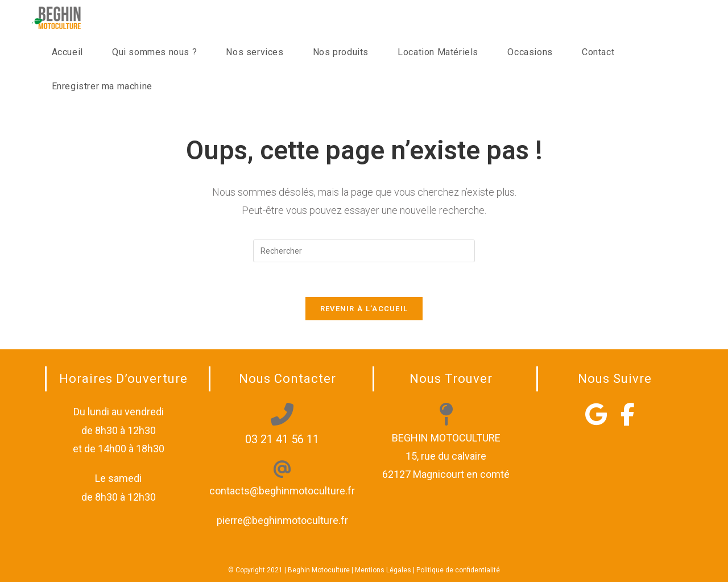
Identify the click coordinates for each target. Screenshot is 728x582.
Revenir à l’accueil (364, 309)
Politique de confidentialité (458, 570)
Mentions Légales (383, 570)
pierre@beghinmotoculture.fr (282, 520)
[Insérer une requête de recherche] (364, 251)
